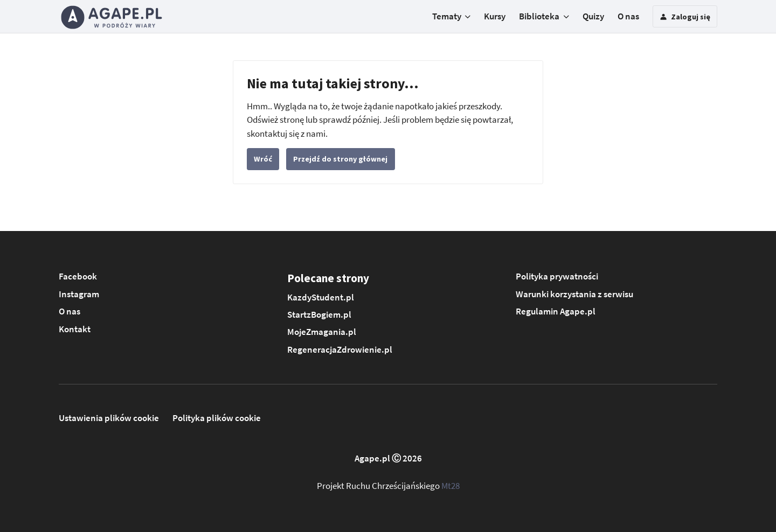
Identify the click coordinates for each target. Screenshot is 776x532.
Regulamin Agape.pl (556, 311)
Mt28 (451, 486)
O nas (628, 16)
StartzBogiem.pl (319, 314)
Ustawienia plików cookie (109, 418)
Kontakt (75, 329)
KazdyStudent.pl (321, 297)
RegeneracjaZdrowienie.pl (340, 349)
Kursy (495, 16)
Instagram (79, 294)
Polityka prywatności (557, 276)
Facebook (78, 276)
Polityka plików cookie (217, 418)
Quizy (593, 16)
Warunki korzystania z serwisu (574, 294)
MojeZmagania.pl (322, 332)
